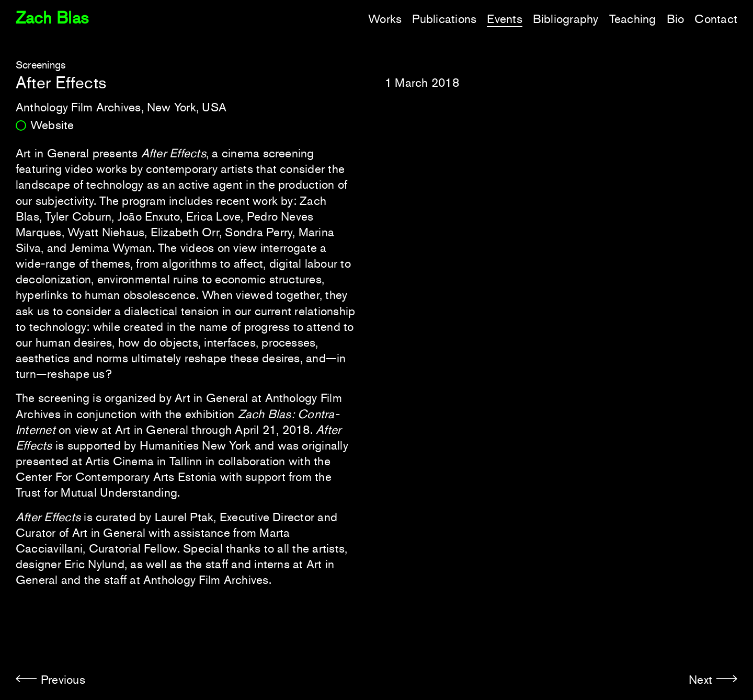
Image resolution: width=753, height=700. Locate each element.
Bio (676, 19)
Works (385, 19)
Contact (716, 19)
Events (504, 19)
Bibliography (566, 19)
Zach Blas (52, 18)
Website (52, 125)
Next (700, 680)
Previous (63, 680)
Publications (444, 19)
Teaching (633, 19)
